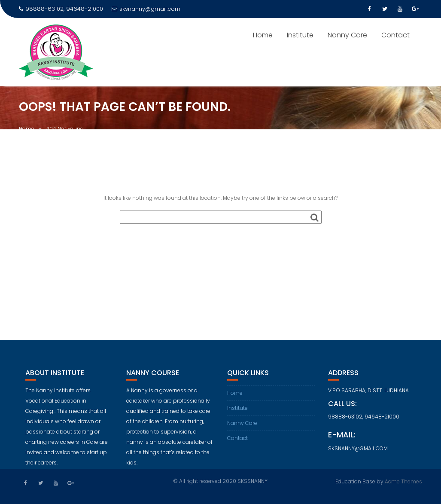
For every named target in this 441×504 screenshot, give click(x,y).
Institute (300, 35)
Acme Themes (403, 481)
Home (263, 35)
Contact (395, 35)
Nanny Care (347, 35)
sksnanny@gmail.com (146, 9)
